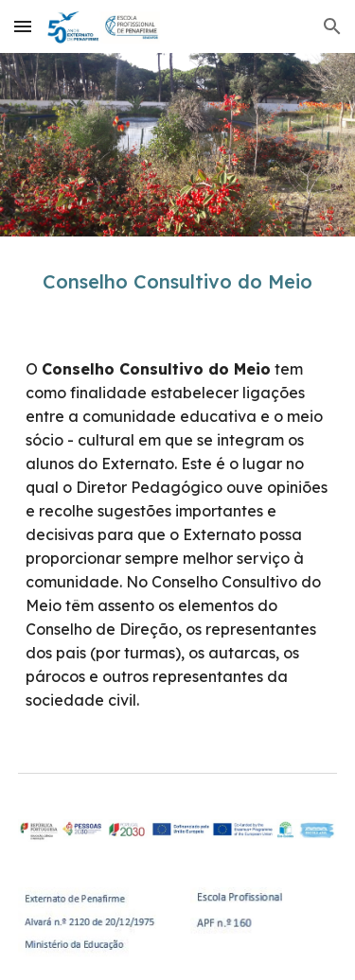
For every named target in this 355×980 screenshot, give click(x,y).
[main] (178, 282)
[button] (23, 26)
